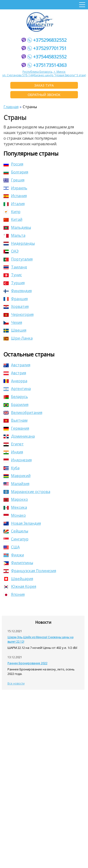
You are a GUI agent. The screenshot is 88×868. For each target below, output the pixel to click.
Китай (13, 219)
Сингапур (16, 539)
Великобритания (23, 413)
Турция (14, 283)
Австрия (15, 373)
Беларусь (16, 397)
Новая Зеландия (22, 523)
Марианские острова (27, 492)
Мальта (14, 235)
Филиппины (18, 563)
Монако (15, 515)
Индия (13, 452)
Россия (13, 164)
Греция (14, 180)
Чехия (13, 322)
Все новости (16, 683)
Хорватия (16, 306)
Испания (15, 196)
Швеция (15, 330)
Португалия (18, 259)
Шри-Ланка (18, 338)
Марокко (16, 499)
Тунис (13, 275)
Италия (14, 204)
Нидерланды (19, 243)
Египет (14, 444)
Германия (16, 428)
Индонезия (18, 460)
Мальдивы (17, 227)
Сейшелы (16, 531)
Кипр (12, 212)
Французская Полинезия (30, 571)
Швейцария (18, 579)
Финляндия (18, 291)
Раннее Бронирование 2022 (27, 663)
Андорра (15, 381)
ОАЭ (11, 251)
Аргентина (17, 389)
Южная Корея (20, 586)
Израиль (15, 188)
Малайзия (16, 484)
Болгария (16, 172)
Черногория (19, 314)
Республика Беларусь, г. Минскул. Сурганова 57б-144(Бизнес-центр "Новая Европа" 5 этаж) (44, 74)
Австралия (17, 365)
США (12, 547)
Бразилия (16, 405)
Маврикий (17, 476)
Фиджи (14, 555)
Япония (14, 594)
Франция (16, 299)
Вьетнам (15, 420)
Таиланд (15, 267)
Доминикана (19, 436)
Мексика (15, 507)
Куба (11, 468)
